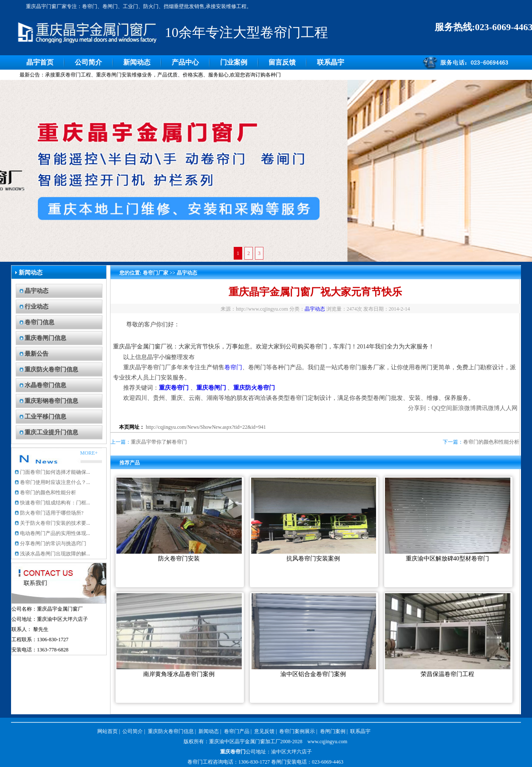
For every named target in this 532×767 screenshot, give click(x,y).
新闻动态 (137, 62)
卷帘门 (233, 367)
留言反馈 (282, 62)
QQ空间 (442, 408)
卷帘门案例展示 (297, 731)
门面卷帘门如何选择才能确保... (55, 472)
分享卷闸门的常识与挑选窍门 (53, 543)
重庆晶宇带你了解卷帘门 (159, 442)
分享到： (420, 408)
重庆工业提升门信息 (51, 432)
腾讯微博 (488, 408)
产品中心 (185, 62)
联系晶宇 (331, 62)
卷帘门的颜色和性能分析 (48, 492)
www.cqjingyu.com (328, 742)
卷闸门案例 (333, 731)
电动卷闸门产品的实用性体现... (55, 533)
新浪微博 (464, 408)
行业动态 (37, 307)
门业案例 (234, 62)
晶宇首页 (40, 62)
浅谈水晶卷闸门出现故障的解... (55, 554)
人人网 (509, 408)
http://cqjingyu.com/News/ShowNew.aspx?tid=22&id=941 (206, 427)
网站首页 (108, 731)
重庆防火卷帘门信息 (51, 369)
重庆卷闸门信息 (45, 338)
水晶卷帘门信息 (45, 385)
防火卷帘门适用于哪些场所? (52, 513)
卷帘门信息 (40, 322)
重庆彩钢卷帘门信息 (51, 401)
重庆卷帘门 (233, 752)
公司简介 (88, 62)
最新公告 (37, 354)
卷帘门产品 (237, 731)
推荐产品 (130, 463)
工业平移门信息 (45, 417)
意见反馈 (264, 731)
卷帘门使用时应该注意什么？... (55, 482)
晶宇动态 (37, 291)
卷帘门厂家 (156, 273)
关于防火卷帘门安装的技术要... (55, 523)
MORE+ (89, 453)
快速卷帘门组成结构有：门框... (55, 503)
